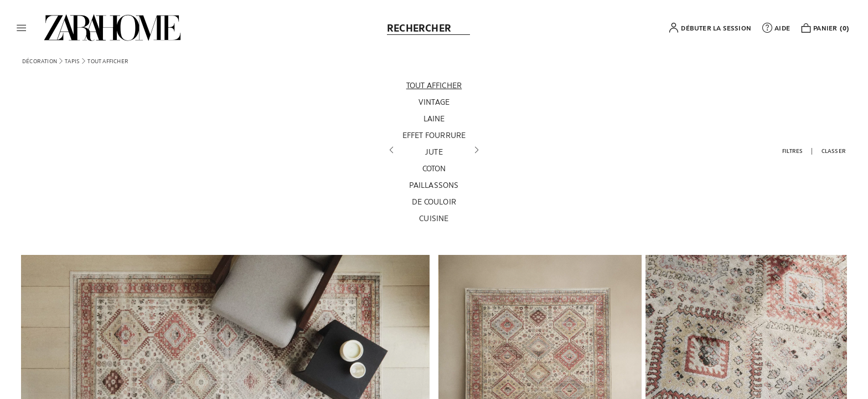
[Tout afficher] (434, 85)
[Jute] (434, 152)
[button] (22, 28)
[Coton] (434, 168)
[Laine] (434, 119)
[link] (112, 28)
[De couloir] (434, 202)
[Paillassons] (434, 185)
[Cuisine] (434, 218)
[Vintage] (434, 102)
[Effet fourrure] (434, 135)
